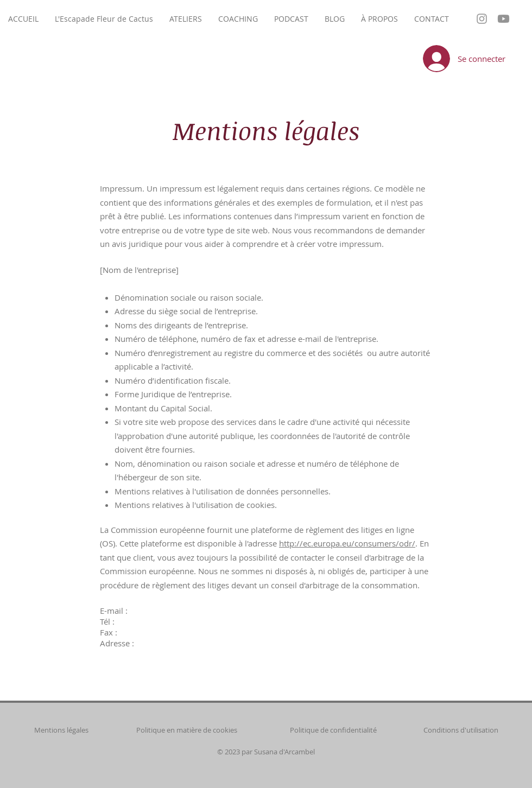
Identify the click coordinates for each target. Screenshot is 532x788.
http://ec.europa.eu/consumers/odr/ (347, 543)
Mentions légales (61, 730)
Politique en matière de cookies (188, 730)
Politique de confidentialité (333, 730)
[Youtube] (503, 19)
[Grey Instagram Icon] (482, 19)
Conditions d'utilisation (461, 730)
